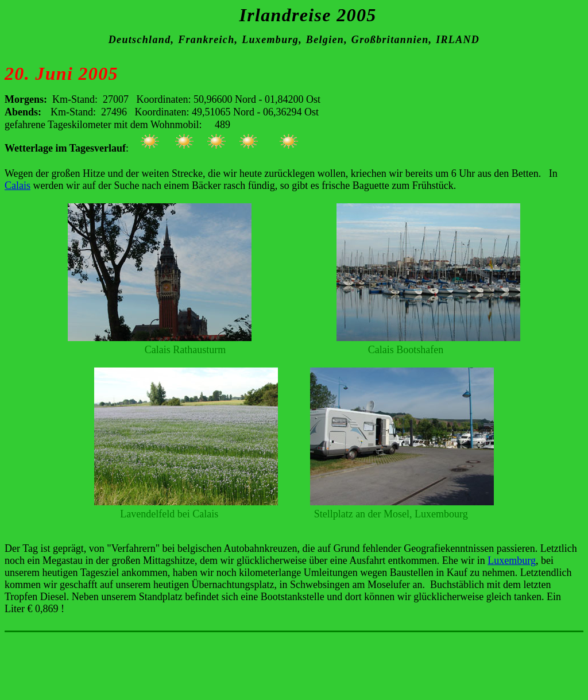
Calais (18, 185)
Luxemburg (512, 560)
